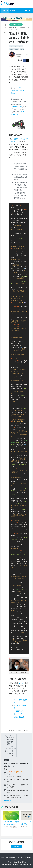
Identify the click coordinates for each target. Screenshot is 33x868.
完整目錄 (8, 800)
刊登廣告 (10, 862)
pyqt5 (22, 49)
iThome (16, 860)
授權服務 (16, 862)
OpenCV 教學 (18, 714)
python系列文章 (14, 49)
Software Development (16, 24)
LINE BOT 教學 (19, 711)
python (20, 46)
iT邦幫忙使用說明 (25, 864)
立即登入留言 (17, 846)
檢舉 (26, 731)
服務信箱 (23, 862)
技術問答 (13, 11)
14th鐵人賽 (13, 46)
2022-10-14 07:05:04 (22, 55)
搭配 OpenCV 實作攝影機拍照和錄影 (18, 91)
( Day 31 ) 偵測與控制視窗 (15, 776)
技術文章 (5, 11)
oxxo (17, 53)
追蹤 (18, 731)
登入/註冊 (28, 11)
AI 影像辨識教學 (19, 717)
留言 (11, 731)
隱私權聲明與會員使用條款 (10, 864)
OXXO (21, 683)
